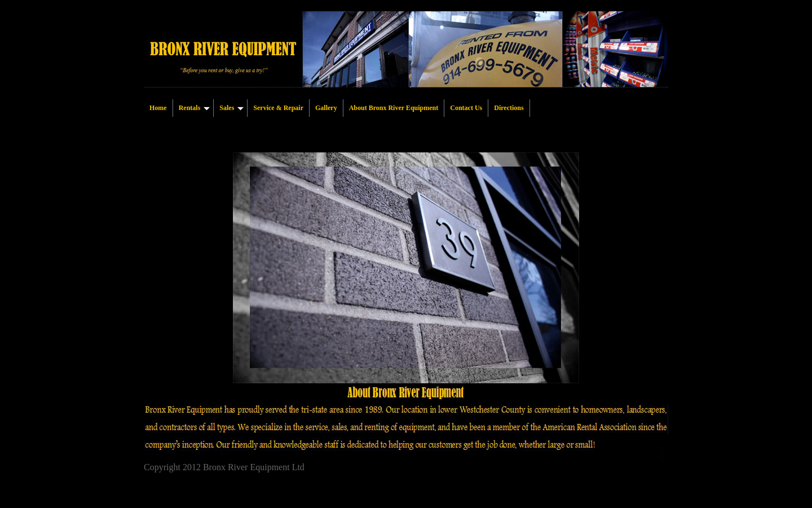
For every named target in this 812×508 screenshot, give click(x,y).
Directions (509, 108)
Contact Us (466, 108)
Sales (231, 108)
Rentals (195, 108)
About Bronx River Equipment (394, 108)
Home (158, 108)
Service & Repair (278, 108)
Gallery (326, 108)
